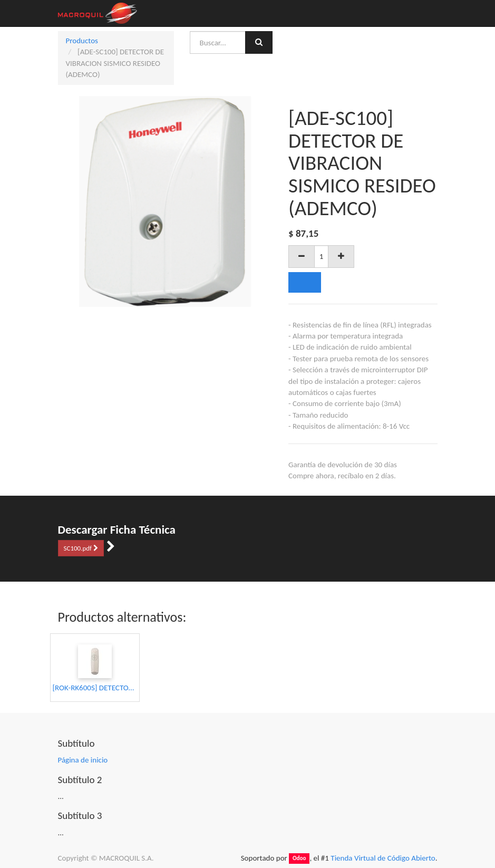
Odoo (299, 859)
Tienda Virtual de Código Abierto (383, 858)
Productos (82, 41)
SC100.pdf (81, 548)
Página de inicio (83, 760)
